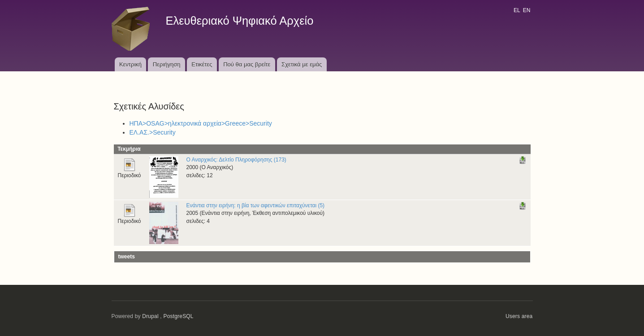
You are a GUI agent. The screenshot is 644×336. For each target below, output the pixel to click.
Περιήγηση (167, 64)
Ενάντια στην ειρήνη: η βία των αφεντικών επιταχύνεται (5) (256, 205)
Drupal (150, 316)
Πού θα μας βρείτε (247, 64)
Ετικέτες (202, 64)
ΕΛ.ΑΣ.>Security (153, 132)
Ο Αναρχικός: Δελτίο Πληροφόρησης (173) (236, 160)
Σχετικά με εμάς (302, 64)
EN (527, 10)
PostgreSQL (178, 316)
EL (517, 10)
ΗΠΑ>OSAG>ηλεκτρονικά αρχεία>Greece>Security (201, 123)
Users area (519, 316)
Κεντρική (130, 64)
